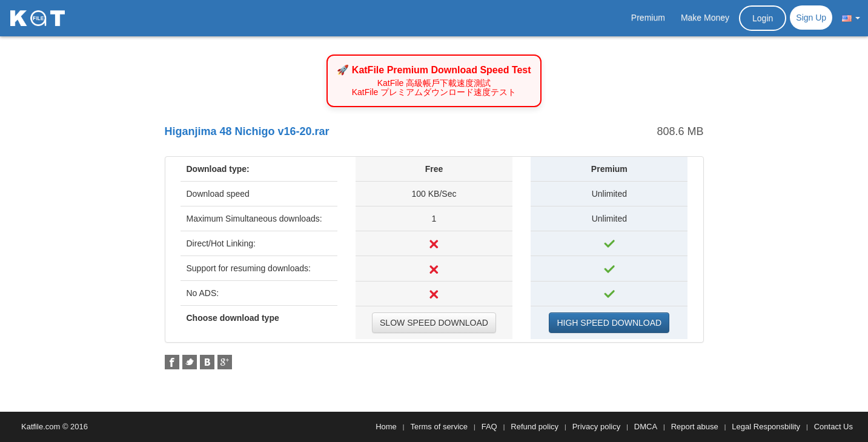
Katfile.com (41, 427)
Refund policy (535, 427)
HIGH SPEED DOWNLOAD (609, 323)
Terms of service (439, 427)
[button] (851, 18)
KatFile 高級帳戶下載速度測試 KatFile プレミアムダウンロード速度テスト (434, 88)
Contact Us (833, 427)
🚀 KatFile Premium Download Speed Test (434, 70)
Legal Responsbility (766, 427)
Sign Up (811, 18)
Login (763, 18)
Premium (648, 18)
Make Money (705, 18)
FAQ (489, 427)
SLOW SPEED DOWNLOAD (434, 323)
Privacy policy (596, 427)
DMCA (646, 427)
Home (386, 427)
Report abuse (695, 427)
